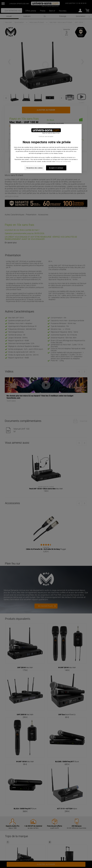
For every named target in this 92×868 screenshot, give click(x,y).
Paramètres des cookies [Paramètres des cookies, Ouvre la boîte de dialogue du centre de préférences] (35, 168)
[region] (46, 149)
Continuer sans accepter (46, 136)
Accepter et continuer (56, 168)
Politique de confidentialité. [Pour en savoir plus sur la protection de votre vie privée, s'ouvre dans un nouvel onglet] (63, 161)
